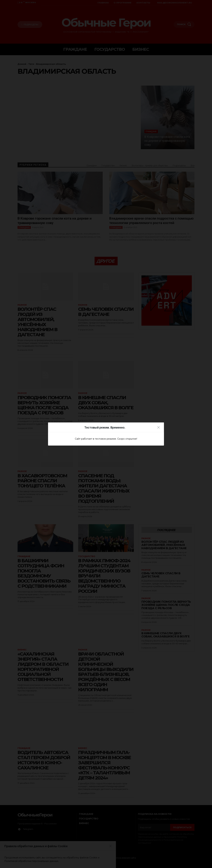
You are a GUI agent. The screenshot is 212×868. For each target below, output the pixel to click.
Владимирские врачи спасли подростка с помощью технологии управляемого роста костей (151, 221)
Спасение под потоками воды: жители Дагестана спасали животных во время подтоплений (104, 488)
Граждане (151, 132)
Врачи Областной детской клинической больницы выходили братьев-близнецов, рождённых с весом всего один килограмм (106, 672)
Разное (22, 305)
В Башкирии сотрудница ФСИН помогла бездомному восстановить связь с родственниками (44, 573)
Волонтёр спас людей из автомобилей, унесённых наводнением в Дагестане (37, 322)
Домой (22, 64)
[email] (154, 827)
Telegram (28, 829)
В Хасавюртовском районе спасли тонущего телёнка (42, 481)
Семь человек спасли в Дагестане (106, 312)
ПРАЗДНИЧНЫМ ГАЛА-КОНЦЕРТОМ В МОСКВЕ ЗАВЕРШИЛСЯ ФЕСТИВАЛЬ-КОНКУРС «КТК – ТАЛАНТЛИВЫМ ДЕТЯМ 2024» (105, 765)
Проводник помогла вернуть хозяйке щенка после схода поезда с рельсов (44, 405)
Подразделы (179, 165)
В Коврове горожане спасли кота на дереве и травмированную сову (167, 141)
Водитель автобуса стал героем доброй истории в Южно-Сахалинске (44, 760)
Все (193, 165)
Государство (108, 165)
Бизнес (123, 165)
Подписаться (182, 827)
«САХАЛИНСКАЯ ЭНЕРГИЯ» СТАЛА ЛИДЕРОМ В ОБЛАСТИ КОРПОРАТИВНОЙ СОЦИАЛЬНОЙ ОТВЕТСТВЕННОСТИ (43, 667)
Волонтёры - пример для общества (150, 165)
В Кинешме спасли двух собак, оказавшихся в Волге (106, 403)
